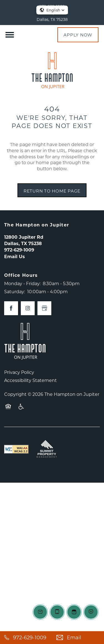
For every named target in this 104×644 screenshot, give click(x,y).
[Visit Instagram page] (28, 308)
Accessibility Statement (31, 380)
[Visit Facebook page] (11, 308)
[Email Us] (78, 638)
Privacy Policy (19, 372)
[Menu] (10, 35)
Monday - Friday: (22, 283)
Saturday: (15, 291)
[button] (78, 35)
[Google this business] (44, 308)
